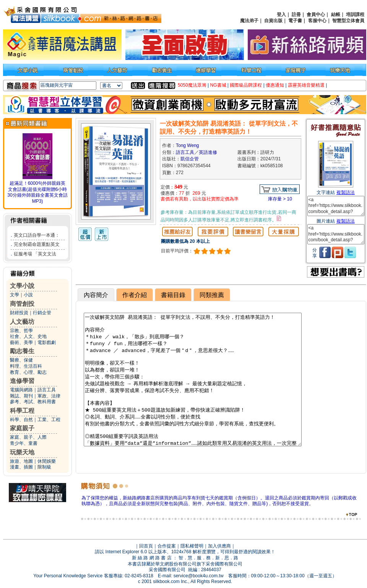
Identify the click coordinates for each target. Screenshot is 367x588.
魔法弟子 (249, 21)
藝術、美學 (21, 342)
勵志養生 (22, 351)
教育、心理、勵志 (28, 372)
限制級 (44, 467)
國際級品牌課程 (246, 85)
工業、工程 (49, 420)
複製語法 (346, 192)
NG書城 (218, 85)
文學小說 (22, 286)
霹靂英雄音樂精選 (306, 85)
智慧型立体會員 (348, 21)
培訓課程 (355, 15)
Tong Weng (188, 145)
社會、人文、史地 (28, 336)
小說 (28, 295)
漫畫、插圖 (21, 467)
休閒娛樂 (47, 461)
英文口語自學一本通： (37, 235)
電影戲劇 (47, 342)
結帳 (336, 15)
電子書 (295, 21)
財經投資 (19, 313)
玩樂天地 (22, 452)
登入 (281, 15)
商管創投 (22, 304)
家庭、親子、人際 (28, 437)
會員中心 (316, 15)
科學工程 (22, 411)
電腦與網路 (21, 390)
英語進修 (208, 152)
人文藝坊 (22, 322)
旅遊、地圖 (21, 461)
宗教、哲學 (21, 331)
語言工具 (47, 390)
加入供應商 (219, 546)
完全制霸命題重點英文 (37, 244)
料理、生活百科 (26, 366)
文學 (15, 295)
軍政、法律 (49, 396)
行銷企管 (42, 313)
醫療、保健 (21, 360)
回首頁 (146, 546)
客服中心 (317, 21)
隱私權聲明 (192, 546)
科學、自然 (21, 420)
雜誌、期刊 (21, 396)
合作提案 (167, 546)
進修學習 (22, 381)
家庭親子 (22, 428)
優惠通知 (275, 85)
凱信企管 (190, 159)
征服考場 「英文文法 (35, 254)
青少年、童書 (24, 443)
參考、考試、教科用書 (33, 402)
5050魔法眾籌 (192, 85)
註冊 (296, 15)
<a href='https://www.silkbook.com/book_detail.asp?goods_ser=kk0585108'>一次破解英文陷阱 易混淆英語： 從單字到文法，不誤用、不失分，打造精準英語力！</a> (336, 206)
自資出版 (273, 21)
